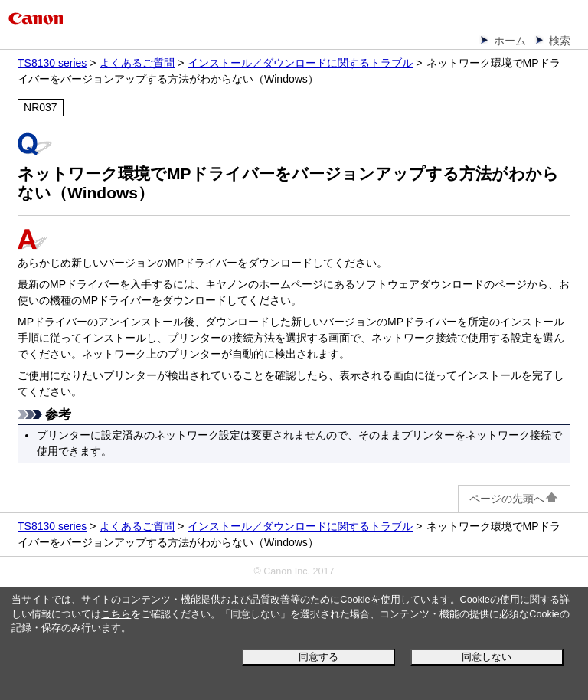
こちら (116, 614)
